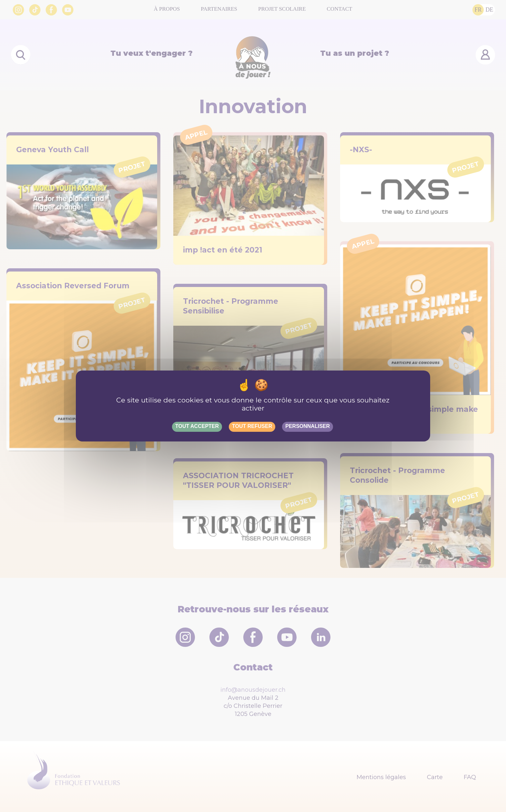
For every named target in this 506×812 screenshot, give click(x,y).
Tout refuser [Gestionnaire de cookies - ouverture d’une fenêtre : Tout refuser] (252, 426)
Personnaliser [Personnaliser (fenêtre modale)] (308, 426)
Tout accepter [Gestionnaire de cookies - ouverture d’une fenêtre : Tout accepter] (197, 426)
